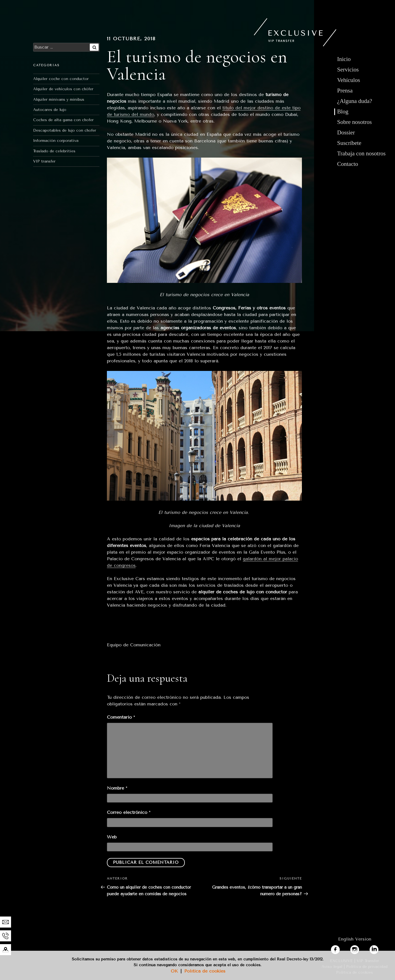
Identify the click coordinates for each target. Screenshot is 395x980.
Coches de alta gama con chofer (63, 120)
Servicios (348, 70)
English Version (355, 939)
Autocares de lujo (50, 110)
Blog (343, 111)
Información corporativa (56, 141)
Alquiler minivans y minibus (59, 99)
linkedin (378, 948)
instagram (361, 948)
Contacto (348, 164)
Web (112, 837)
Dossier (346, 132)
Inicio (344, 59)
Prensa (345, 91)
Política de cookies (205, 971)
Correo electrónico (129, 812)
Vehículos (349, 80)
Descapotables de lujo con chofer (65, 130)
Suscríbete (349, 143)
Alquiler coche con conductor (61, 79)
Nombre (117, 788)
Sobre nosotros (355, 122)
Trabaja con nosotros (361, 153)
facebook (341, 948)
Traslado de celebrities (54, 151)
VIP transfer (44, 161)
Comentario (121, 717)
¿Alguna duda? (355, 101)
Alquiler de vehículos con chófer (63, 89)
